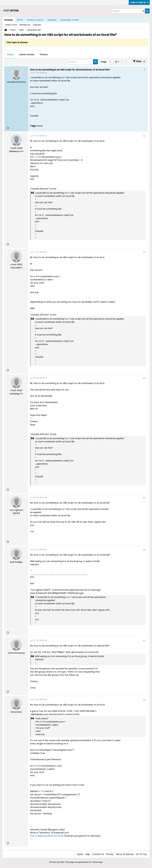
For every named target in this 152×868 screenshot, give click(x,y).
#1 (145, 70)
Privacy (110, 854)
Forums (9, 20)
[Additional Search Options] (143, 11)
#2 (144, 136)
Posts (10, 54)
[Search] (128, 11)
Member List (25, 25)
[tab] (10, 55)
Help (88, 854)
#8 (144, 700)
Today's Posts (11, 25)
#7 (144, 641)
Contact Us (98, 854)
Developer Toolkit (70, 20)
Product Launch (35, 20)
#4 (144, 378)
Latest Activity (27, 54)
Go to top (141, 854)
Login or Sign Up (139, 2)
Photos (44, 54)
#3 (144, 252)
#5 (144, 498)
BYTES (20, 20)
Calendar (37, 25)
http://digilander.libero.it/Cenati (47, 836)
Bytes (80, 854)
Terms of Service (125, 854)
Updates (52, 20)
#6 (144, 550)
